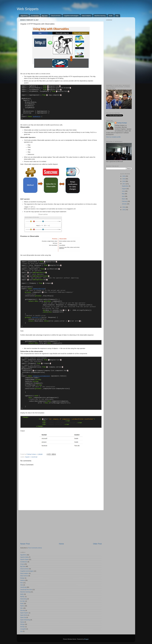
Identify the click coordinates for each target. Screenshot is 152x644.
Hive (22, 583)
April (123, 196)
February (125, 201)
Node (111, 16)
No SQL (23, 601)
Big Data (45, 16)
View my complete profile (113, 137)
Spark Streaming (25, 620)
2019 (124, 179)
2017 (124, 184)
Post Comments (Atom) (35, 548)
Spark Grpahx (24, 613)
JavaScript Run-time (26, 590)
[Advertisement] (61, 526)
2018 (124, 181)
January (124, 204)
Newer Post (25, 544)
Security (23, 610)
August (124, 189)
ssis (21, 631)
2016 (124, 207)
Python (22, 606)
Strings (22, 624)
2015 (124, 210)
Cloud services (56, 16)
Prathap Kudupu (122, 123)
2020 (124, 176)
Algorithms (24, 16)
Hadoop (23, 580)
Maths (22, 594)
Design (22, 578)
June (124, 191)
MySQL (22, 597)
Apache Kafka (24, 557)
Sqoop (22, 622)
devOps (23, 627)
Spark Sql (23, 617)
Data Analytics (86, 16)
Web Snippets (28, 9)
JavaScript (34, 457)
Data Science (24, 576)
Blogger (86, 639)
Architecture (35, 16)
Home (61, 544)
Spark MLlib (24, 615)
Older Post (97, 544)
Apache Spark (24, 559)
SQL (117, 16)
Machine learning (100, 16)
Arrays (22, 564)
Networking (24, 599)
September (125, 186)
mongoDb (23, 629)
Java (22, 585)
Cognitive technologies (71, 16)
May (123, 194)
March (124, 199)
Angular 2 (28, 457)
